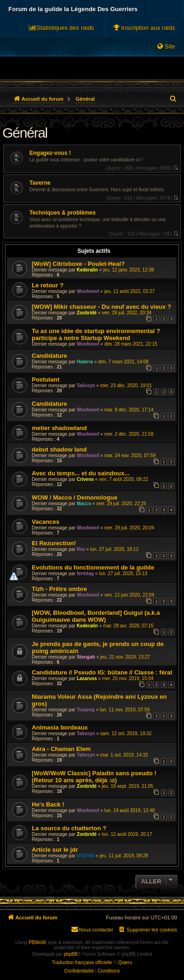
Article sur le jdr (55, 850)
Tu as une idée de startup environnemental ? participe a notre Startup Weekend (96, 334)
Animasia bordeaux (60, 727)
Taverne (40, 183)
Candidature (50, 356)
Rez (81, 549)
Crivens (85, 479)
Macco (84, 504)
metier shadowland (59, 428)
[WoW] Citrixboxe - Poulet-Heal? (78, 264)
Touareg (86, 710)
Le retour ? (48, 285)
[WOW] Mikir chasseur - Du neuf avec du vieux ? (101, 307)
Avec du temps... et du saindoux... (81, 473)
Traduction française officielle (82, 963)
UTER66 (85, 856)
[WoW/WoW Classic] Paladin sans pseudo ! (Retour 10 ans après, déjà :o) (94, 777)
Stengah (86, 657)
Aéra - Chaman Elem (61, 749)
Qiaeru (125, 963)
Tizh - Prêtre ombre (59, 589)
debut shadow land (59, 449)
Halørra (85, 362)
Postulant (46, 379)
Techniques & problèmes (63, 213)
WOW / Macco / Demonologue (74, 497)
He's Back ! (48, 804)
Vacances (46, 522)
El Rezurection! (54, 543)
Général (25, 133)
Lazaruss (87, 678)
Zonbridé (87, 313)
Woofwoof (88, 291)
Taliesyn (86, 386)
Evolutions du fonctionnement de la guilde (93, 567)
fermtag (85, 573)
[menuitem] (144, 28)
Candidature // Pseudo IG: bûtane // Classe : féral (102, 672)
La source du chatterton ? (69, 828)
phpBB (71, 954)
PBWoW (37, 942)
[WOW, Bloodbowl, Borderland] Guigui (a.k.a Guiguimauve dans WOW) (96, 616)
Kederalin (87, 270)
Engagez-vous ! (50, 153)
